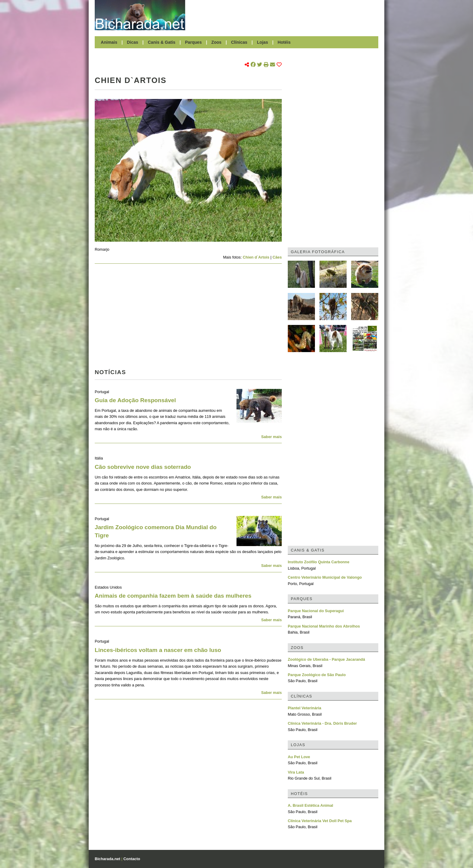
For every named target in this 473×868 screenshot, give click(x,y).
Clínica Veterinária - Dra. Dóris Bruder (322, 723)
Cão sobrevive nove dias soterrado (143, 467)
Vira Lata (296, 772)
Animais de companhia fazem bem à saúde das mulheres (173, 596)
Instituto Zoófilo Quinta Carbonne (319, 562)
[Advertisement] (285, 15)
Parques (193, 42)
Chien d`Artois (256, 257)
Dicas (133, 42)
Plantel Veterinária (305, 708)
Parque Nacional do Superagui (316, 611)
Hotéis (284, 42)
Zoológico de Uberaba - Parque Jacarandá (326, 659)
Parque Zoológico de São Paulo (317, 675)
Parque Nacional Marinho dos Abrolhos (324, 626)
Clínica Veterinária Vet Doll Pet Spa (320, 821)
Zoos (217, 42)
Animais (109, 42)
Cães (277, 257)
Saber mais (271, 437)
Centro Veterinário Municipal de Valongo (325, 577)
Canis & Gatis (162, 42)
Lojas (263, 42)
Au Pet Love (299, 757)
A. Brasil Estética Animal (310, 805)
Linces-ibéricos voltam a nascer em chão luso (158, 650)
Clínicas (239, 42)
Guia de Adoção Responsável (135, 400)
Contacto (132, 859)
